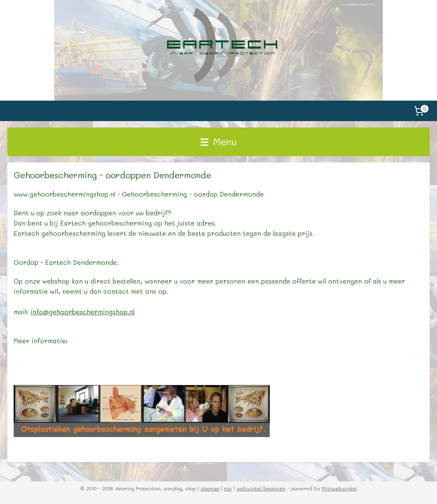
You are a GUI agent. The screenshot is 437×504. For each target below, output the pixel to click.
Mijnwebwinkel (339, 488)
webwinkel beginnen (261, 488)
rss (228, 488)
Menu (219, 142)
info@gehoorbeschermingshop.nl (82, 312)
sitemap (210, 488)
